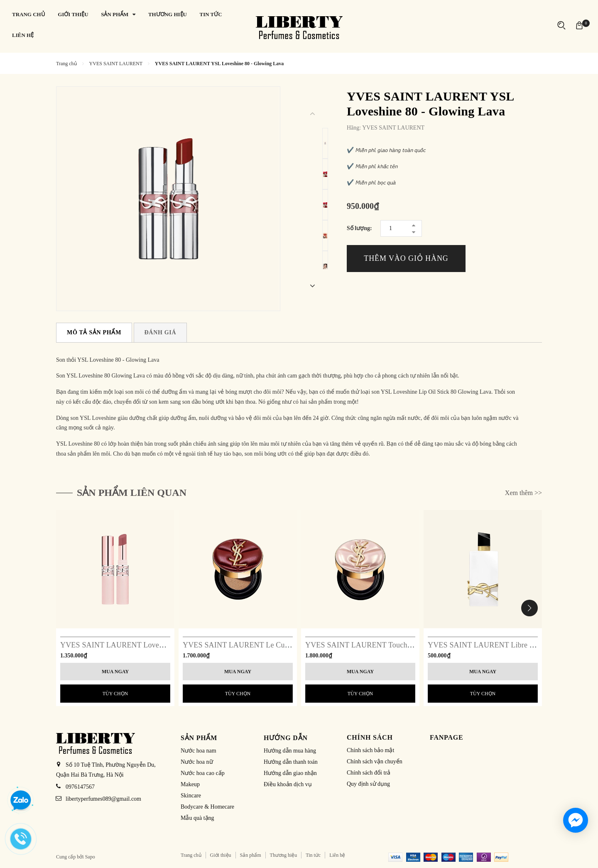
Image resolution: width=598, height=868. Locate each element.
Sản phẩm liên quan (132, 493)
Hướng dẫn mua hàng (290, 751)
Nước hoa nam (199, 751)
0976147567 (80, 787)
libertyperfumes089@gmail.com (103, 799)
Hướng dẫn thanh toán (291, 762)
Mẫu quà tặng (197, 818)
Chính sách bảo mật (370, 750)
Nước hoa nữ (197, 762)
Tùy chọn (115, 694)
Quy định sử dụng (368, 784)
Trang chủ (191, 855)
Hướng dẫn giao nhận (290, 773)
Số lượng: (359, 228)
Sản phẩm (251, 855)
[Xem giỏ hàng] (579, 25)
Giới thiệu (221, 855)
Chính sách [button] (370, 737)
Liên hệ (337, 855)
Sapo (90, 857)
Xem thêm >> (523, 493)
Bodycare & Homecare (207, 807)
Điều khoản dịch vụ (288, 784)
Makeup (190, 784)
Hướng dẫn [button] (286, 738)
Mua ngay (115, 672)
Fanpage (447, 737)
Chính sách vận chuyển (375, 761)
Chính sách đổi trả (369, 773)
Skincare (191, 796)
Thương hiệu (284, 855)
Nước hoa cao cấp (203, 773)
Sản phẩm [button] (199, 738)
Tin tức (313, 855)
